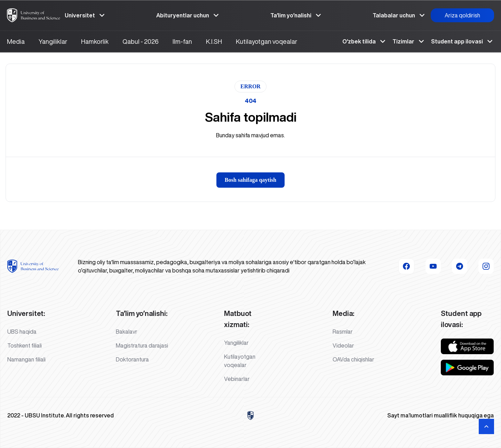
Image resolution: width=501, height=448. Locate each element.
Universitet (85, 15)
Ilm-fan (182, 41)
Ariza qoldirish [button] (462, 15)
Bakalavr (127, 332)
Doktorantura (132, 359)
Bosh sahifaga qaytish (251, 180)
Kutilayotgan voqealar (267, 41)
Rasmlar (343, 332)
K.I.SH (214, 41)
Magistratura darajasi (142, 345)
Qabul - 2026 (141, 41)
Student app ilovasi (463, 41)
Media (16, 41)
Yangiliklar (53, 41)
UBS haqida (22, 332)
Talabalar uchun (399, 15)
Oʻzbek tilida (365, 41)
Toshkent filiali (25, 345)
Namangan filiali (26, 359)
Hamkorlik (95, 41)
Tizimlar (409, 41)
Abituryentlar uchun (188, 15)
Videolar (343, 345)
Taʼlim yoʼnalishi (296, 15)
